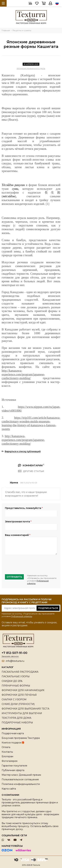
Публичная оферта (13, 770)
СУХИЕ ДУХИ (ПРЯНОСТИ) (18, 704)
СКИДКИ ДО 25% (12, 681)
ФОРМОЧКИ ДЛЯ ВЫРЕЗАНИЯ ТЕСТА (25, 709)
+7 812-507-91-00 (14, 653)
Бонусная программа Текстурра (21, 738)
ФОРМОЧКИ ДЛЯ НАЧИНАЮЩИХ (23, 690)
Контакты (7, 752)
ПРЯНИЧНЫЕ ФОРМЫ (16, 686)
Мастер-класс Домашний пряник (21, 775)
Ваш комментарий (18, 535)
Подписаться (48, 608)
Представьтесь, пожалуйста (24, 508)
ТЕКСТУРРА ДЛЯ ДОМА (16, 718)
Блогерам (7, 756)
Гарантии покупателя (14, 766)
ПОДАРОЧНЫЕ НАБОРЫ (17, 723)
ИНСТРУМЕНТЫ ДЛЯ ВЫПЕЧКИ (22, 713)
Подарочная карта (13, 733)
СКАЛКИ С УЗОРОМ (14, 699)
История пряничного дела (31, 68)
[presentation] (30, 565)
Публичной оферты (22, 616)
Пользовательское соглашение (20, 779)
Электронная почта (18, 522)
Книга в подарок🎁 (13, 743)
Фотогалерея (10, 761)
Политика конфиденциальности (21, 784)
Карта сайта (9, 789)
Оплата (6, 747)
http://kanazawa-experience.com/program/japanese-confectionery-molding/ (23, 374)
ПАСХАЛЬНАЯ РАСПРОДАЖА (20, 672)
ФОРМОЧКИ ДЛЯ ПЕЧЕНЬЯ (19, 695)
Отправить (14, 577)
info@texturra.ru (15, 661)
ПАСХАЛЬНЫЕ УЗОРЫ (16, 676)
